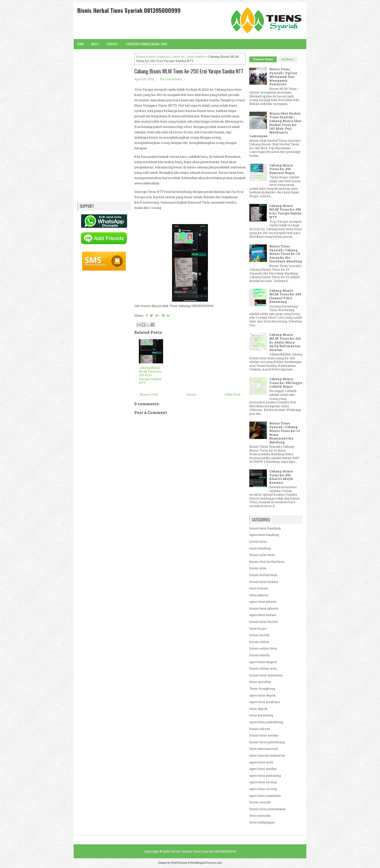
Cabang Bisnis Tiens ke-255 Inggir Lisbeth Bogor (286, 383)
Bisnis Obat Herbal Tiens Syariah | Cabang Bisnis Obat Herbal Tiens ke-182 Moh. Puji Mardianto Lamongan (275, 125)
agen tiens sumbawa (265, 796)
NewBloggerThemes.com (206, 863)
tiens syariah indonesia (267, 755)
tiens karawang (261, 715)
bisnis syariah (260, 802)
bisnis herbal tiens (263, 575)
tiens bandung (260, 548)
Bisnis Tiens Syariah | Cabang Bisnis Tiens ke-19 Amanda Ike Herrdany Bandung (286, 254)
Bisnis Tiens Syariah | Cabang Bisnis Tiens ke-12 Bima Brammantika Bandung (285, 433)
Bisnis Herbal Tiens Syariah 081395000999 (129, 10)
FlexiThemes (179, 863)
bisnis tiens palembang (267, 742)
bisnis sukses (260, 729)
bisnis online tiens (263, 648)
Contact (112, 44)
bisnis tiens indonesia (266, 675)
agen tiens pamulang (265, 775)
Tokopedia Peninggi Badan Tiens (146, 44)
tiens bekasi (259, 588)
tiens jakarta (259, 595)
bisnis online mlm (263, 668)
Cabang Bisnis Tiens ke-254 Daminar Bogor (282, 169)
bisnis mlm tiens (262, 555)
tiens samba (196, 56)
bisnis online (259, 642)
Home (81, 44)
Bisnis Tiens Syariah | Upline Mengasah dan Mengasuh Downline (283, 77)
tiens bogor (258, 628)
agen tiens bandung (264, 535)
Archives (288, 59)
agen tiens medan (263, 769)
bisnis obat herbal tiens (267, 562)
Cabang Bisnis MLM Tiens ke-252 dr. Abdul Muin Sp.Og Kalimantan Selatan (285, 342)
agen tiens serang (263, 782)
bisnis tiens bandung (265, 528)
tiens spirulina (260, 682)
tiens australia (260, 815)
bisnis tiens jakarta (264, 608)
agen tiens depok (263, 695)
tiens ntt (179, 56)
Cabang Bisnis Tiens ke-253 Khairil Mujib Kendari (281, 477)
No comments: (171, 79)
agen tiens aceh (261, 762)
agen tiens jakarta (263, 602)
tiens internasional (264, 749)
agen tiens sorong (263, 789)
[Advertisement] (190, 559)
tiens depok (258, 709)
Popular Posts (263, 59)
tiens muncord (159, 56)
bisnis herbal (259, 635)
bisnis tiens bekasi (264, 582)
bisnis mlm (258, 568)
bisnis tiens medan (264, 735)
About (95, 44)
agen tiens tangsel (263, 662)
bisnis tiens (258, 541)
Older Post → (234, 394)
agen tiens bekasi (263, 615)
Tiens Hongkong (262, 688)
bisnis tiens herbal (263, 622)
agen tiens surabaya (265, 702)
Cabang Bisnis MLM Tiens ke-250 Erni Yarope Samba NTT (189, 71)
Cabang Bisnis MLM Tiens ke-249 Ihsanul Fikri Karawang (285, 296)
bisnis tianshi (259, 655)
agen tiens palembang (266, 722)
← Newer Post (147, 394)
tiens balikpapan (262, 822)
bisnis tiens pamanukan (267, 809)
